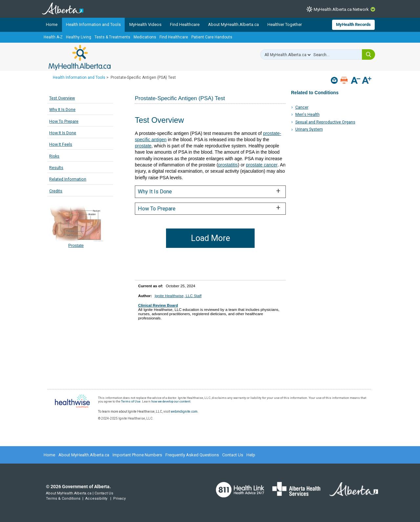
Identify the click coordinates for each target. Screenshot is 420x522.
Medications (145, 37)
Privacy (119, 499)
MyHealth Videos (145, 24)
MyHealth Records (353, 24)
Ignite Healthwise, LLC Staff (178, 296)
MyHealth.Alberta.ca (80, 57)
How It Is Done (63, 133)
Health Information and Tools (93, 24)
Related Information (68, 179)
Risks (54, 156)
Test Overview (62, 98)
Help (251, 455)
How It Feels (61, 144)
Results (56, 168)
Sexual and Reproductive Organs (325, 122)
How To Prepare (64, 121)
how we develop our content (171, 401)
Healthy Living (79, 37)
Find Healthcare (185, 24)
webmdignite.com (184, 412)
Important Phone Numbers (137, 455)
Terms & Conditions (63, 499)
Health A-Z (53, 37)
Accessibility (96, 499)
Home (52, 24)
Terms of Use (131, 401)
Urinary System (309, 129)
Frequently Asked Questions (192, 455)
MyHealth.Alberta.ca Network (341, 9)
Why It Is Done (62, 109)
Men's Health (307, 114)
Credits (56, 191)
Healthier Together (285, 24)
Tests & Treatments (112, 37)
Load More (210, 238)
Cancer (302, 107)
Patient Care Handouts (212, 37)
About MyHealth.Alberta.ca (233, 24)
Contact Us (233, 455)
